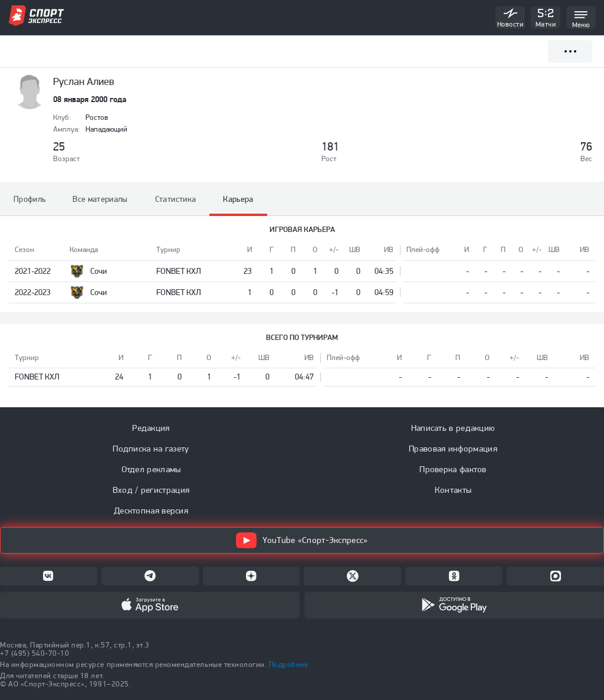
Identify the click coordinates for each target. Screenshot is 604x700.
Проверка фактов (453, 469)
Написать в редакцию (453, 428)
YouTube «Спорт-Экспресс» (302, 540)
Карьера (238, 199)
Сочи (99, 271)
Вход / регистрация (151, 490)
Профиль (29, 199)
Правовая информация (453, 449)
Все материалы (100, 199)
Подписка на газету (151, 449)
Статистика (175, 199)
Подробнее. (290, 664)
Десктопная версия (151, 511)
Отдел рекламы (151, 469)
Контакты (453, 490)
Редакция (151, 428)
